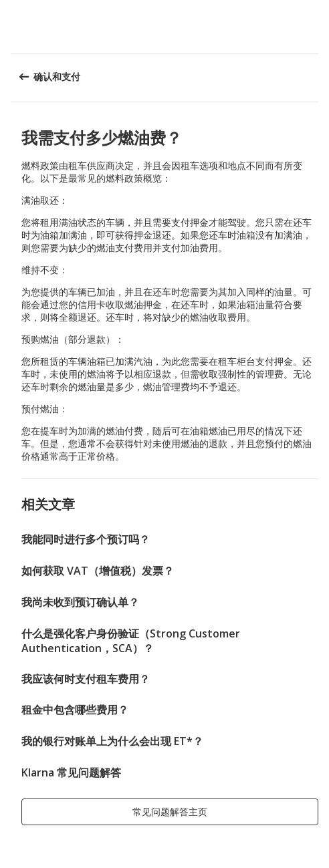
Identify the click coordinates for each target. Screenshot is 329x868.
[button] (314, 27)
